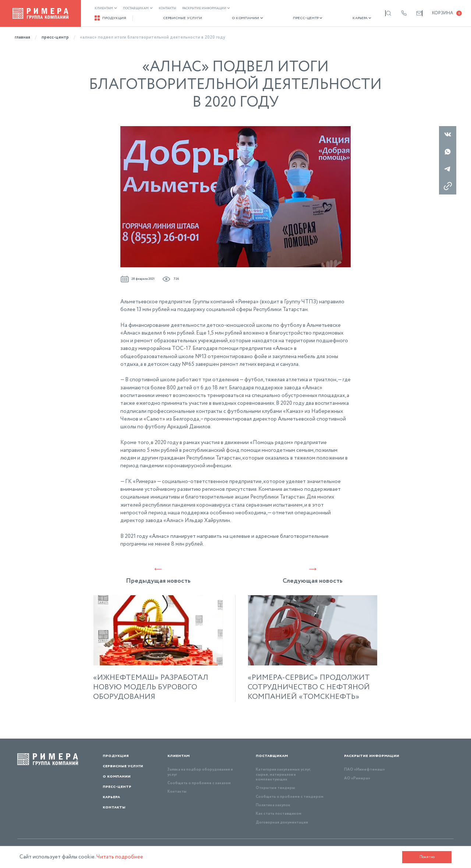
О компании (235, 18)
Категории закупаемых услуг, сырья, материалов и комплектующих (283, 774)
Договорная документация (282, 822)
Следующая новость (313, 575)
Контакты (167, 8)
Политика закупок (273, 805)
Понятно (427, 857)
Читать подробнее (120, 857)
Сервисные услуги (176, 18)
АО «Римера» (357, 778)
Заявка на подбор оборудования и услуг (200, 772)
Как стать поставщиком (279, 814)
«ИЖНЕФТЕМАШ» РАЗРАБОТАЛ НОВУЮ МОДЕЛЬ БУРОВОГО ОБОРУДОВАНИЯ (151, 687)
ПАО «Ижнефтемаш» (364, 769)
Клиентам (106, 8)
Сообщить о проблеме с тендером (290, 797)
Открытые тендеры (275, 788)
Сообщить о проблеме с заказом (199, 783)
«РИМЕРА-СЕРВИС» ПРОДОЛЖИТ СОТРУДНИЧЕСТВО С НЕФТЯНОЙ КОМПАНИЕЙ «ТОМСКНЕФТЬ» (309, 687)
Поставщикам (138, 8)
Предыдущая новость (158, 575)
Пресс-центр (290, 18)
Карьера (338, 18)
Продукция (110, 18)
